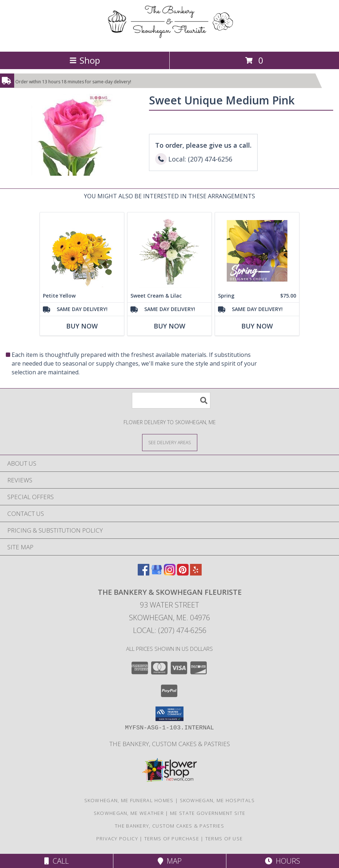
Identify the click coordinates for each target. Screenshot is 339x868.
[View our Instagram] (170, 573)
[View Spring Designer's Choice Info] (257, 251)
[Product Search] (171, 400)
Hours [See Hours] (282, 861)
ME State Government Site (208, 813)
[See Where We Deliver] (170, 442)
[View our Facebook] (144, 573)
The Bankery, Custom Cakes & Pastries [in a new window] (170, 744)
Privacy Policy (117, 839)
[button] (169, 714)
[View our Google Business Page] (157, 573)
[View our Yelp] (196, 573)
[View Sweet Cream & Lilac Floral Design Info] (169, 251)
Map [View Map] (170, 861)
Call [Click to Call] (56, 861)
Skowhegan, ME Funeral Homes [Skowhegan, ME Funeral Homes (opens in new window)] (129, 800)
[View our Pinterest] (183, 573)
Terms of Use (224, 839)
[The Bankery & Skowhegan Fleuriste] (169, 41)
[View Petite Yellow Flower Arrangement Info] (82, 251)
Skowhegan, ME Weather (129, 813)
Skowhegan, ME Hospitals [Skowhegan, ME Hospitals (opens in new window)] (217, 800)
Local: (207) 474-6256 (170, 630)
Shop (85, 60)
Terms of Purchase (172, 839)
